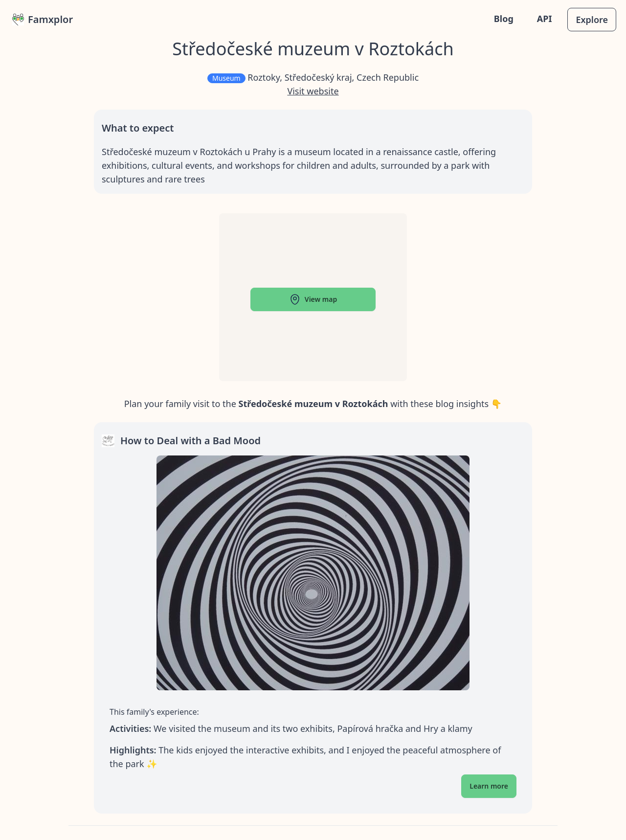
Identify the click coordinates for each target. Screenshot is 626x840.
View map (313, 299)
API (545, 19)
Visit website (313, 91)
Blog (504, 19)
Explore (592, 20)
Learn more (489, 786)
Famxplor (43, 19)
